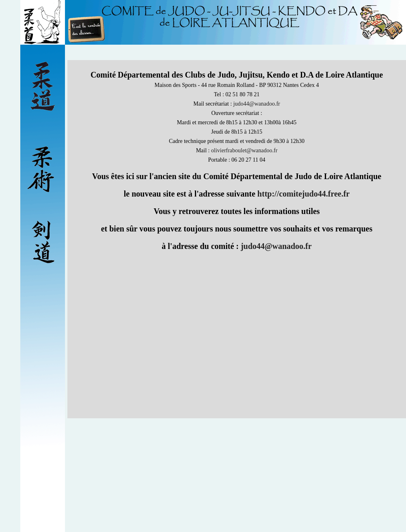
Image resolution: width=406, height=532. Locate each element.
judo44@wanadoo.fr (257, 104)
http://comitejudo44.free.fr (303, 194)
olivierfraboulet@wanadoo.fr (244, 150)
